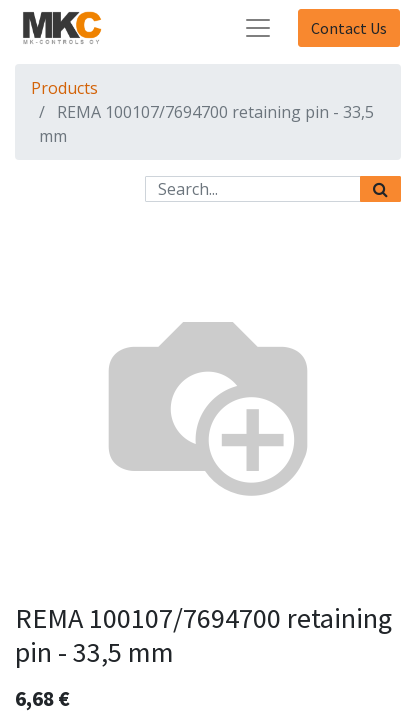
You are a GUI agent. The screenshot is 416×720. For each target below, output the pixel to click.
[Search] (380, 189)
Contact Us (349, 28)
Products (64, 88)
